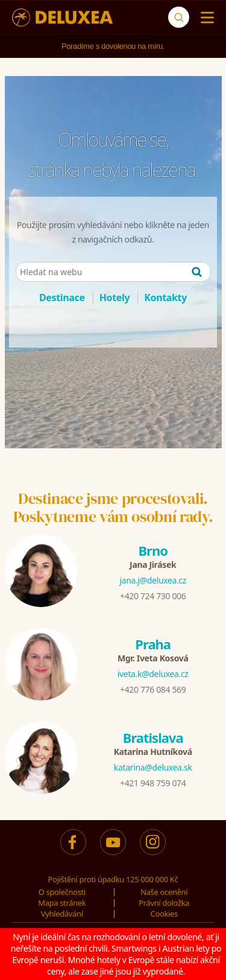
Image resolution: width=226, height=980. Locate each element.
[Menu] (205, 17)
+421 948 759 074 (153, 783)
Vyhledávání (62, 914)
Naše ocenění (164, 892)
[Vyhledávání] (179, 17)
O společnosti (62, 892)
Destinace (62, 297)
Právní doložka (164, 903)
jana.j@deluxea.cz (153, 580)
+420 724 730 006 (153, 596)
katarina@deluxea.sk (153, 767)
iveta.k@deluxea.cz (153, 674)
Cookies (164, 914)
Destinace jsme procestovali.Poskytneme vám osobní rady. (113, 507)
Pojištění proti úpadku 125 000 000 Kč (113, 879)
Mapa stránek (62, 903)
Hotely (115, 297)
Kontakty (165, 297)
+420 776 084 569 (153, 689)
